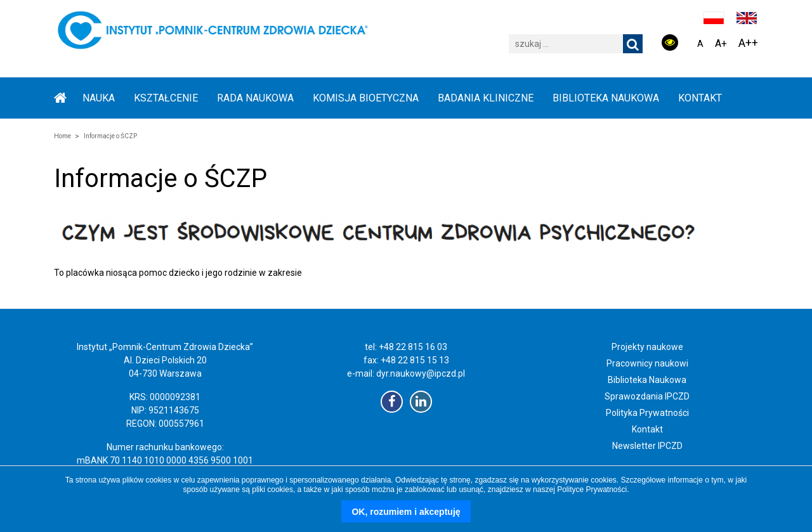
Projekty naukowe (647, 347)
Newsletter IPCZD (647, 446)
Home (62, 136)
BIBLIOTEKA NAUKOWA (606, 98)
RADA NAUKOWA (255, 98)
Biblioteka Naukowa (647, 380)
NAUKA (99, 98)
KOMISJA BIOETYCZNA (366, 98)
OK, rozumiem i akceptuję (406, 512)
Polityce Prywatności (592, 490)
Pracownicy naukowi (647, 363)
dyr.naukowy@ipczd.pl (421, 373)
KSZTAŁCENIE (166, 98)
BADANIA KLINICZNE (486, 98)
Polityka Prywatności (647, 413)
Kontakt (700, 98)
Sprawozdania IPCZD (647, 396)
